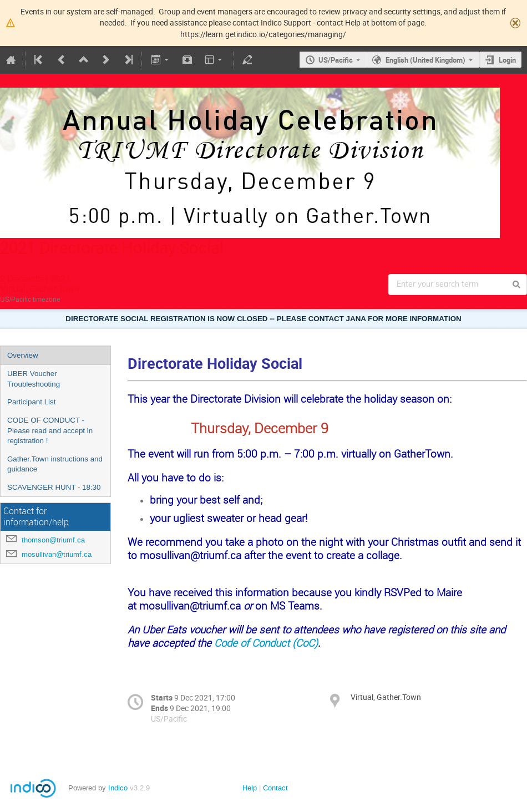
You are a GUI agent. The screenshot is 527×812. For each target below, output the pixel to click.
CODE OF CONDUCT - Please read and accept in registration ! (50, 430)
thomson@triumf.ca (53, 540)
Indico (118, 788)
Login (507, 60)
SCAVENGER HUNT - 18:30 (54, 487)
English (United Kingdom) (425, 60)
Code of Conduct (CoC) (266, 643)
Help (250, 788)
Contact (275, 788)
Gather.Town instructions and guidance (55, 464)
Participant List (31, 402)
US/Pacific (336, 60)
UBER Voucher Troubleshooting (34, 379)
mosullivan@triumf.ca (57, 554)
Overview (23, 355)
